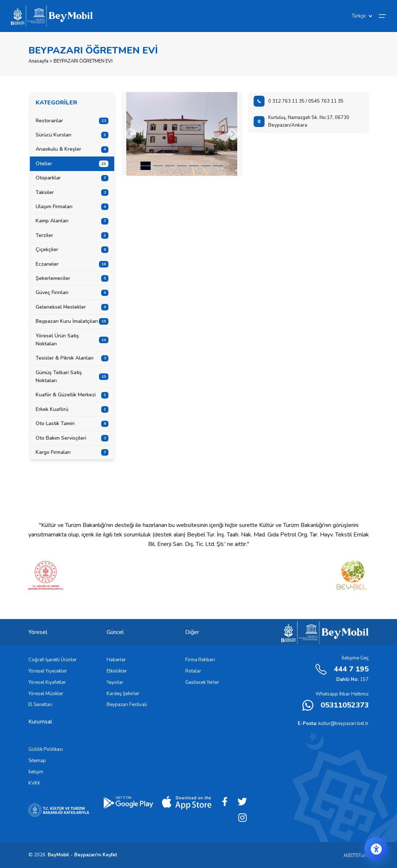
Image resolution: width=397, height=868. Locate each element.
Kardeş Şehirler (123, 694)
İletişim (36, 772)
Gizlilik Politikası (46, 749)
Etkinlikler (117, 671)
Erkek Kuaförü (72, 409)
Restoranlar (72, 121)
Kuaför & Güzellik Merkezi (72, 395)
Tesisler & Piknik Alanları (72, 358)
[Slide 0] (145, 166)
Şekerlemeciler (72, 278)
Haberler (116, 660)
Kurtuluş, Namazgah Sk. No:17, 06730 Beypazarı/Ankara (301, 121)
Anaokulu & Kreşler (72, 149)
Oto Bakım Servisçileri (72, 438)
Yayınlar (115, 682)
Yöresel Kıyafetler (47, 682)
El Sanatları (40, 705)
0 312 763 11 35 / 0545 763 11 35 (299, 101)
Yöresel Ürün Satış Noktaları (72, 340)
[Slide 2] (170, 166)
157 (352, 679)
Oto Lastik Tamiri (72, 423)
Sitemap (37, 761)
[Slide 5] (206, 166)
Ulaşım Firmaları (72, 207)
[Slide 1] (158, 166)
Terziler (72, 235)
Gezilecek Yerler (202, 682)
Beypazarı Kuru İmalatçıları (72, 321)
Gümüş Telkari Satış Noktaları (72, 376)
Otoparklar (72, 178)
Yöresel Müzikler (46, 694)
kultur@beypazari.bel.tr (333, 724)
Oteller (72, 164)
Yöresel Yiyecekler (48, 671)
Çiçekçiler (72, 249)
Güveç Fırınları (72, 292)
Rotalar (193, 671)
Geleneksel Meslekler (72, 307)
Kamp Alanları (72, 221)
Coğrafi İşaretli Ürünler (53, 660)
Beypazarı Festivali (127, 705)
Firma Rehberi (200, 660)
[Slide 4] (194, 166)
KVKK (34, 783)
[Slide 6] (218, 166)
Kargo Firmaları (72, 452)
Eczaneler (72, 264)
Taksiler (72, 192)
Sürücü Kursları (72, 135)
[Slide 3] (182, 166)
